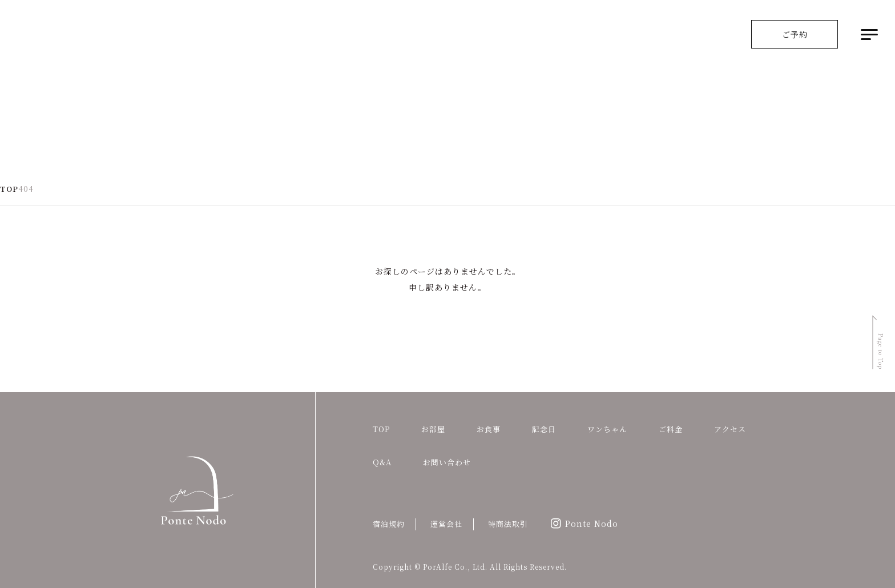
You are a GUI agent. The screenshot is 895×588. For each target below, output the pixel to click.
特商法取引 (508, 524)
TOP (381, 429)
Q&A (382, 462)
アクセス (730, 429)
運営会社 (446, 524)
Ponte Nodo (592, 523)
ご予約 (795, 34)
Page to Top (881, 351)
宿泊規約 (389, 524)
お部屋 (433, 429)
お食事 (489, 429)
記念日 (544, 429)
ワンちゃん (607, 429)
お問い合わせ (447, 462)
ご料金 (671, 429)
